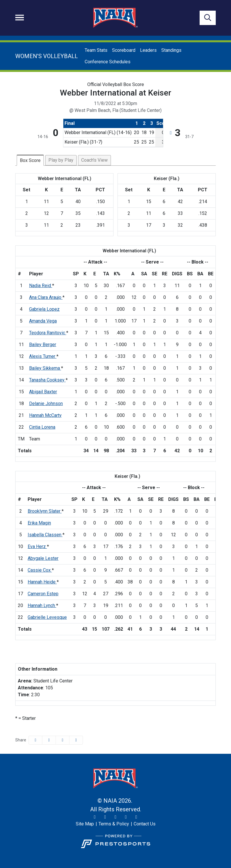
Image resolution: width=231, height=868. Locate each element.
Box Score (30, 160)
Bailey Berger (43, 345)
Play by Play (61, 160)
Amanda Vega (43, 321)
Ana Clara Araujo (46, 297)
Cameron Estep (43, 594)
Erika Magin (39, 523)
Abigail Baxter (43, 392)
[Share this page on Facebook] (35, 740)
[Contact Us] (145, 824)
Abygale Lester (43, 558)
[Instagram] (105, 817)
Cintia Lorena (42, 427)
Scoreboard (124, 50)
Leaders (148, 50)
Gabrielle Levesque (47, 617)
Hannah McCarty (45, 415)
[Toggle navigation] (20, 18)
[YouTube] (126, 817)
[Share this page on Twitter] (49, 740)
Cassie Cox (40, 570)
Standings (171, 50)
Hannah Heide (42, 582)
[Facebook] (115, 817)
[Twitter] (95, 817)
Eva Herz (37, 546)
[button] (76, 740)
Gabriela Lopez (44, 309)
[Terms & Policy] (114, 824)
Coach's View (94, 160)
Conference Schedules (108, 62)
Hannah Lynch (42, 605)
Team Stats (96, 50)
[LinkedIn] (136, 817)
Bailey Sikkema (45, 368)
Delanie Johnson (46, 404)
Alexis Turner (43, 356)
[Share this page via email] (63, 740)
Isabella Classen (45, 535)
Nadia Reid (41, 286)
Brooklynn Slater (45, 511)
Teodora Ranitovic (48, 333)
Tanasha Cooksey (47, 380)
